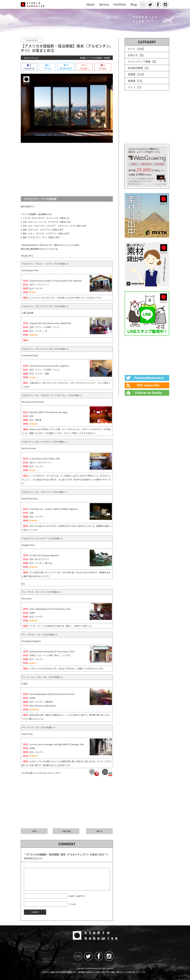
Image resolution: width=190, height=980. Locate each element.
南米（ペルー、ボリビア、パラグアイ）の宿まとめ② (46, 234)
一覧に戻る (66, 831)
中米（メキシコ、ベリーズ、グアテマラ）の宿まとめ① (47, 222)
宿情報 (107, 58)
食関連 (132, 81)
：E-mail (72, 908)
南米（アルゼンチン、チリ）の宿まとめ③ (41, 237)
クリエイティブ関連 (139, 61)
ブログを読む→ (61, 264)
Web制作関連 (135, 68)
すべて (132, 49)
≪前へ (34, 831)
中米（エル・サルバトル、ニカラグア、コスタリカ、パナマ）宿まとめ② (55, 226)
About (90, 4)
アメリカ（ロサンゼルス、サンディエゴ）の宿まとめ (46, 218)
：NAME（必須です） (77, 900)
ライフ (132, 87)
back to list (31, 40)
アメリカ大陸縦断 (94, 58)
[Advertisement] (67, 170)
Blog (134, 4)
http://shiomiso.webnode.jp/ (43, 706)
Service (104, 4)
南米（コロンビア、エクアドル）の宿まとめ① (43, 230)
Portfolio (120, 4)
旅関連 (83, 58)
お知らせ (133, 55)
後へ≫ (100, 831)
